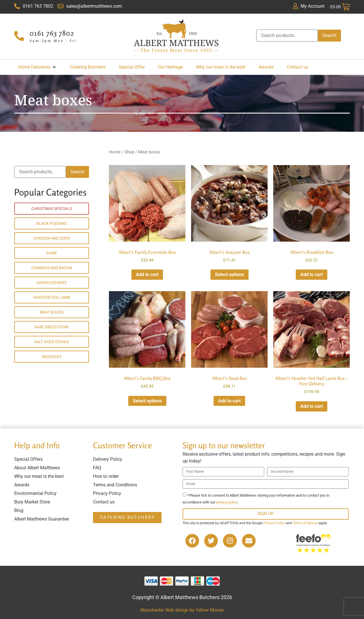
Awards (22, 485)
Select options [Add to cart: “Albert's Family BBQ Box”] (147, 401)
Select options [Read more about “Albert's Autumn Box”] (229, 274)
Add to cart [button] (147, 274)
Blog (19, 510)
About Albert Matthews (37, 468)
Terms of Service (305, 523)
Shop (129, 152)
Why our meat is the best (39, 476)
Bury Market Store (32, 502)
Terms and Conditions (115, 485)
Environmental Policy (35, 493)
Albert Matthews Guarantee (42, 519)
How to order (106, 476)
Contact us (104, 502)
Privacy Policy (107, 493)
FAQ (97, 468)
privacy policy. (227, 502)
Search (329, 35)
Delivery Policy (108, 459)
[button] (37, 67)
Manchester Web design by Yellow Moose (182, 610)
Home (115, 152)
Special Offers (28, 459)
